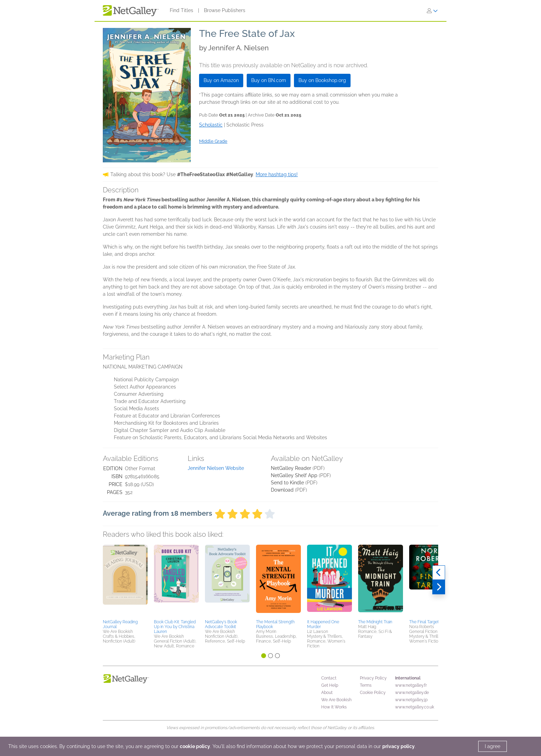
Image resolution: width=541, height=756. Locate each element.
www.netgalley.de (412, 693)
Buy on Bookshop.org (322, 80)
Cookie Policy (373, 693)
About (327, 693)
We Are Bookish (336, 700)
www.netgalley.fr (411, 685)
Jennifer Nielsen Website (216, 468)
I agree (493, 746)
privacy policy (399, 746)
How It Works (334, 707)
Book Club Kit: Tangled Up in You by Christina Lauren (175, 627)
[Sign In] (432, 11)
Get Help (330, 685)
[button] (125, 581)
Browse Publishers (225, 10)
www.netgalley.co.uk (415, 707)
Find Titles (181, 10)
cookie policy (195, 746)
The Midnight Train (375, 622)
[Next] (439, 587)
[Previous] (439, 573)
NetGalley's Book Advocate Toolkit (221, 624)
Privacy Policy (373, 678)
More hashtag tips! (277, 174)
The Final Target (424, 622)
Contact (329, 678)
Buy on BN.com (269, 80)
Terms (366, 685)
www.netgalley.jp (411, 700)
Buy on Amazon (221, 80)
